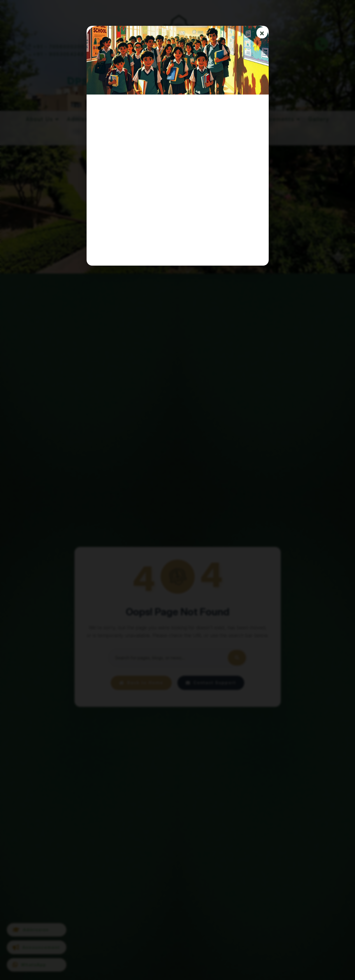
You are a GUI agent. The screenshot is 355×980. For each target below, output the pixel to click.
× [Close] (262, 33)
